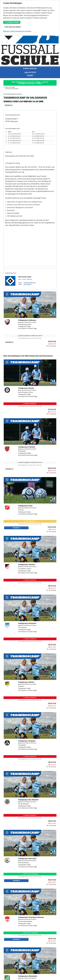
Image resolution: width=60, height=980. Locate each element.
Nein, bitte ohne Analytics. (13, 27)
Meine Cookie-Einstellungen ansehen (17, 31)
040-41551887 (27, 284)
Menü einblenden (30, 69)
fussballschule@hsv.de (30, 283)
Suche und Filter (10, 87)
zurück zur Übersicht (12, 89)
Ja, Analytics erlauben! (12, 22)
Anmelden (30, 76)
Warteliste (9, 105)
